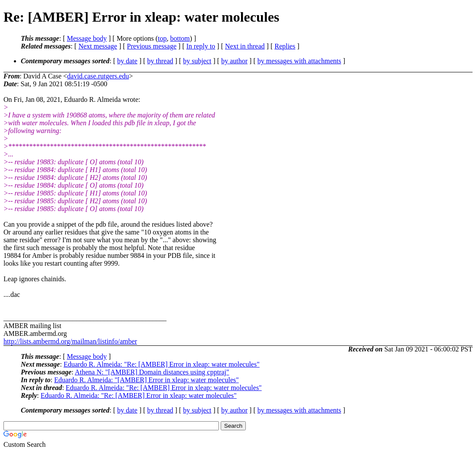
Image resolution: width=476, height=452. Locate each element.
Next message (98, 46)
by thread (160, 61)
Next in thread (245, 46)
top (162, 38)
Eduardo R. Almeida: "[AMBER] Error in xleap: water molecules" (147, 380)
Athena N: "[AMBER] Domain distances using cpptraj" (152, 372)
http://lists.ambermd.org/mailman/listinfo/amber (70, 341)
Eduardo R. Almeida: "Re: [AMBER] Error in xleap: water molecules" (162, 364)
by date (127, 61)
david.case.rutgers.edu (98, 76)
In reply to (201, 46)
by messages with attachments (299, 61)
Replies (285, 46)
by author (234, 61)
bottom (180, 38)
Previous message (152, 46)
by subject (197, 61)
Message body (87, 38)
